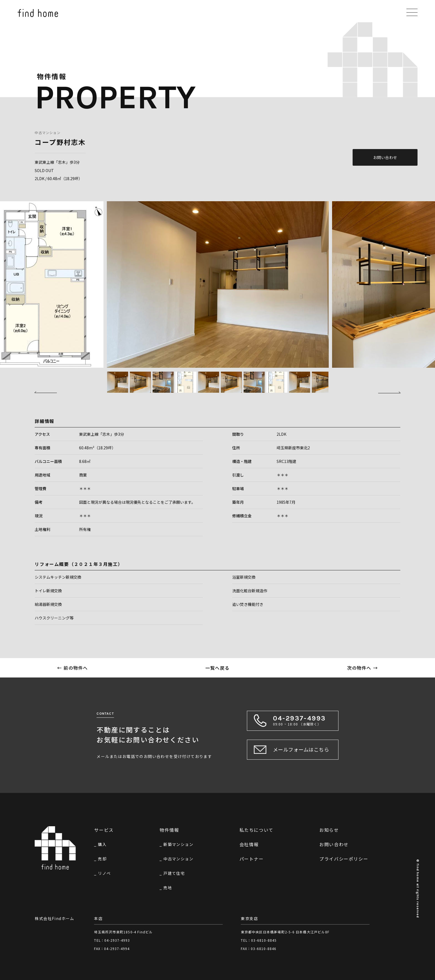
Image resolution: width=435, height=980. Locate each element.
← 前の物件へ (73, 668)
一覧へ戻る (217, 668)
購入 (102, 844)
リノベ (104, 873)
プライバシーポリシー (344, 859)
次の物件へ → (362, 668)
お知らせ (329, 830)
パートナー (252, 859)
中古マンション (47, 133)
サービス (104, 830)
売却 (102, 859)
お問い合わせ (385, 157)
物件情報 (169, 830)
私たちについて (256, 830)
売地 (168, 888)
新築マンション (178, 844)
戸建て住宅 (174, 873)
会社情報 (249, 844)
